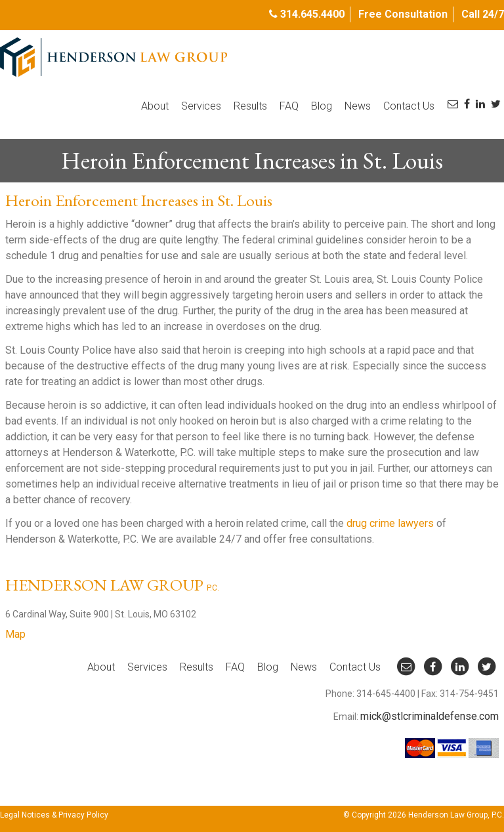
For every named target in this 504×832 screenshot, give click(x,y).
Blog (322, 106)
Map (15, 634)
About (155, 106)
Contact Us (409, 106)
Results (250, 106)
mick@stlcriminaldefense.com (430, 716)
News (358, 106)
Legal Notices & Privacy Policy (54, 815)
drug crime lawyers (390, 523)
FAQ (289, 106)
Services (201, 106)
